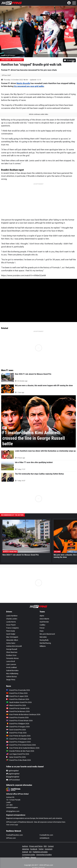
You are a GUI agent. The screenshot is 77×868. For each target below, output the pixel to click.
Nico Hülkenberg (12, 674)
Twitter (41, 849)
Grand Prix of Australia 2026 (18, 690)
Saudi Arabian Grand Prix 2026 (19, 702)
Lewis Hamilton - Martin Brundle (12, 60)
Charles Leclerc (12, 619)
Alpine (42, 616)
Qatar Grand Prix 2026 (16, 757)
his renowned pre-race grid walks (29, 86)
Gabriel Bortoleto (12, 670)
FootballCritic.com (46, 835)
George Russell (12, 649)
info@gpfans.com (13, 811)
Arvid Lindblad (11, 667)
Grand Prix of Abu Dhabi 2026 (19, 760)
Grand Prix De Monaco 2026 (18, 711)
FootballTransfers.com (14, 835)
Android (25, 852)
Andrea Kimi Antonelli (14, 646)
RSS (45, 846)
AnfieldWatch (44, 838)
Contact (51, 846)
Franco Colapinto (12, 628)
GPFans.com (11, 838)
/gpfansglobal (12, 771)
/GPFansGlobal (13, 780)
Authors (25, 846)
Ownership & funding (44, 855)
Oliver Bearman (12, 652)
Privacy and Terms (36, 846)
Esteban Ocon (11, 655)
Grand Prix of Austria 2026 (17, 718)
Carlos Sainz (11, 643)
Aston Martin (44, 619)
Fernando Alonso (12, 658)
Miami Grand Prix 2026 (16, 705)
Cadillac (42, 625)
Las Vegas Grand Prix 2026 (18, 754)
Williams (43, 646)
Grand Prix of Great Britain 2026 (19, 721)
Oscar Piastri (11, 625)
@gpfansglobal (13, 774)
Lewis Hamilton (12, 616)
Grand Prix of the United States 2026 (21, 745)
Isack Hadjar (11, 634)
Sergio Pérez (11, 680)
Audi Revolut (44, 622)
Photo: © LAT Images (8, 56)
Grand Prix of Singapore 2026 (18, 742)
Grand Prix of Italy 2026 (16, 733)
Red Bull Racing (45, 643)
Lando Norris (11, 622)
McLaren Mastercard (47, 634)
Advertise (26, 849)
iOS (30, 852)
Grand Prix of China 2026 (17, 693)
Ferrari (42, 628)
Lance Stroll (10, 661)
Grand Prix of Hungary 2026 (18, 727)
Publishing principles (40, 852)
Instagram (49, 849)
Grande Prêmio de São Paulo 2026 (20, 751)
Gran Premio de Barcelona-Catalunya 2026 (23, 714)
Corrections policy (29, 855)
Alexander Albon (12, 640)
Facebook (34, 849)
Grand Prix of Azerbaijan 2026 (19, 739)
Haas (42, 631)
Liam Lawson (11, 664)
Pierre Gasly (11, 631)
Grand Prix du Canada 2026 (18, 708)
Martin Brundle (23, 83)
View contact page (12, 825)
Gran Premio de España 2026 (18, 736)
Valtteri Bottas (11, 677)
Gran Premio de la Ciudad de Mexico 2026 (23, 748)
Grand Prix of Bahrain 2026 (18, 699)
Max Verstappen (12, 637)
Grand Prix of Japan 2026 (17, 696)
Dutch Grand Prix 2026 (16, 730)
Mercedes (43, 637)
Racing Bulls (44, 640)
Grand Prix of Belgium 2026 (18, 724)
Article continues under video (38, 114)
